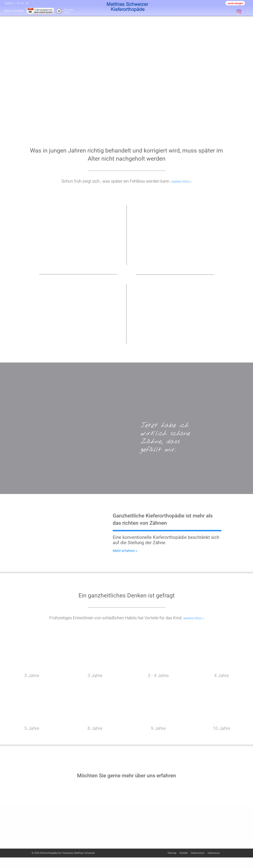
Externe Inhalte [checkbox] (220, 819)
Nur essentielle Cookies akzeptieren (221, 845)
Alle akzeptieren (221, 827)
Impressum (241, 859)
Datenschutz (229, 859)
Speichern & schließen (221, 836)
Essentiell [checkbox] (204, 819)
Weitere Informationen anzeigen (221, 853)
